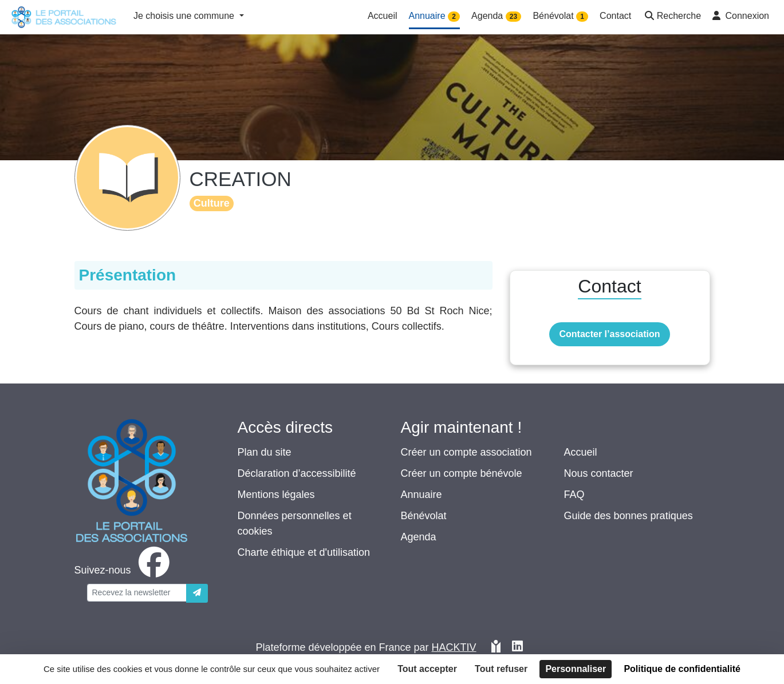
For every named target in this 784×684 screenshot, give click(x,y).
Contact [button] (615, 16)
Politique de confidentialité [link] (682, 669)
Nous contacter (599, 473)
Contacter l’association (609, 334)
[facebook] (124, 570)
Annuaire (421, 495)
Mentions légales (276, 495)
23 (513, 17)
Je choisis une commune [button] (185, 16)
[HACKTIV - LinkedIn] (517, 648)
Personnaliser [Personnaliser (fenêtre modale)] (576, 669)
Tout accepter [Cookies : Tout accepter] (427, 669)
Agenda (419, 537)
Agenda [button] (496, 16)
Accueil (581, 452)
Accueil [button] (383, 16)
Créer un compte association (466, 452)
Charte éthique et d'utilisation (304, 552)
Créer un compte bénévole (462, 473)
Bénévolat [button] (560, 16)
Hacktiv (454, 647)
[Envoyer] (197, 593)
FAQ (574, 495)
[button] (672, 17)
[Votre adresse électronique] (137, 593)
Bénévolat (424, 516)
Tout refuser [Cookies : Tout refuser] (501, 669)
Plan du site (265, 452)
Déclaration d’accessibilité (297, 473)
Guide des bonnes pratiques (629, 516)
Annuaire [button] (435, 16)
